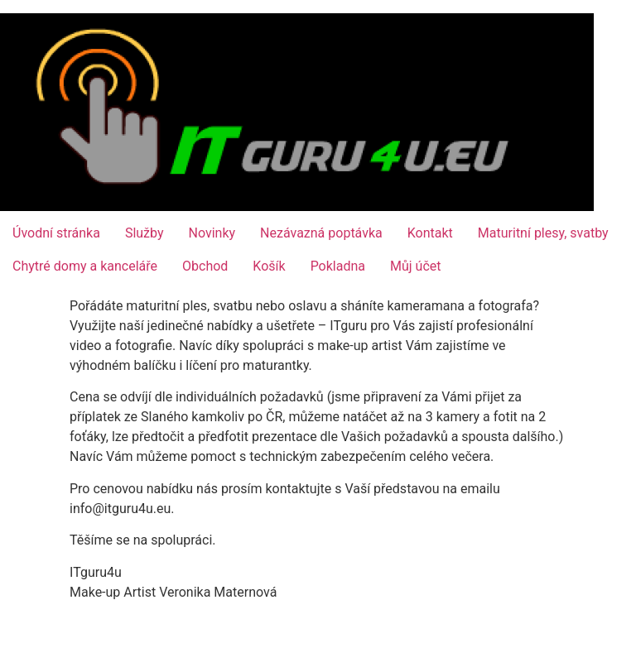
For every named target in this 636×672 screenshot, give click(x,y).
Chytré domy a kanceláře (85, 266)
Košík (269, 266)
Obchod (205, 266)
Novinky (212, 233)
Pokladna (338, 266)
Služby (145, 233)
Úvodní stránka (56, 233)
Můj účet (416, 266)
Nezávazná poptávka (321, 233)
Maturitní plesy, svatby (543, 233)
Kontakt (430, 233)
